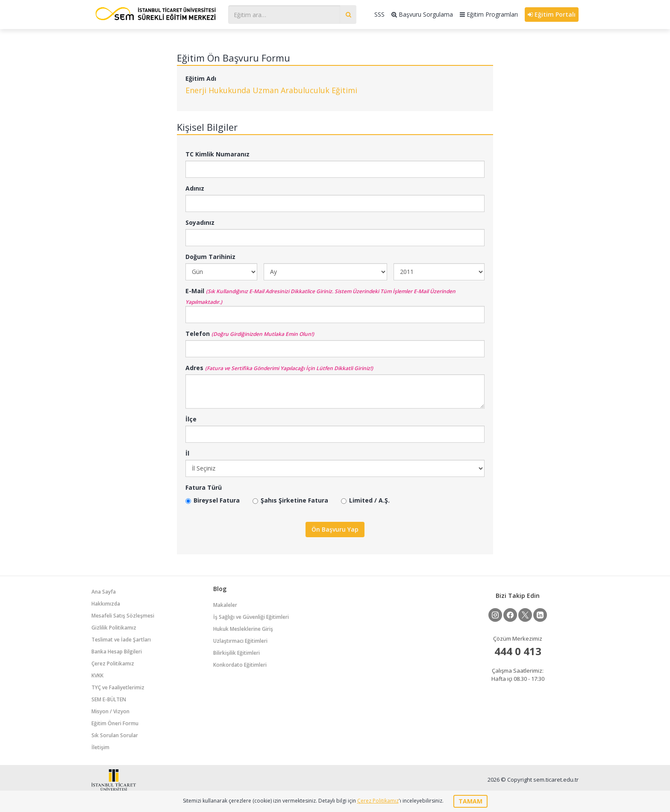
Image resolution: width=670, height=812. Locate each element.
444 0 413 (518, 651)
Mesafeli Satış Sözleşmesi (123, 616)
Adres (194, 368)
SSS (379, 14)
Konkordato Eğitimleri (240, 665)
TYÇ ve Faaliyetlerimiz (118, 687)
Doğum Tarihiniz (210, 257)
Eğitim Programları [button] (489, 14)
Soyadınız (200, 222)
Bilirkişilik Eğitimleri (237, 653)
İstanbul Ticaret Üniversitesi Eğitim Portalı (156, 13)
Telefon (198, 334)
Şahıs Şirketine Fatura (290, 500)
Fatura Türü (204, 487)
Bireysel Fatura (213, 500)
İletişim (100, 747)
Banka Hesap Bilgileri (117, 652)
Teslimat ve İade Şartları (121, 640)
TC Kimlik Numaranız (217, 154)
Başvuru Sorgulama (422, 14)
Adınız (195, 188)
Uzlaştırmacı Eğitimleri (240, 641)
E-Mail (195, 291)
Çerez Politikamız (113, 663)
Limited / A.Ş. (365, 500)
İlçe (191, 419)
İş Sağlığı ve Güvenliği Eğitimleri (251, 617)
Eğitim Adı (201, 78)
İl (187, 453)
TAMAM (470, 801)
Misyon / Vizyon (110, 711)
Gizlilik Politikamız (114, 628)
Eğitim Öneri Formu (115, 723)
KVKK (97, 675)
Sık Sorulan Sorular (115, 735)
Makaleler (225, 605)
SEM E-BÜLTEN (109, 699)
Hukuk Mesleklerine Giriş (243, 629)
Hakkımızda (106, 604)
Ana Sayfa (104, 592)
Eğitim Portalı (552, 14)
